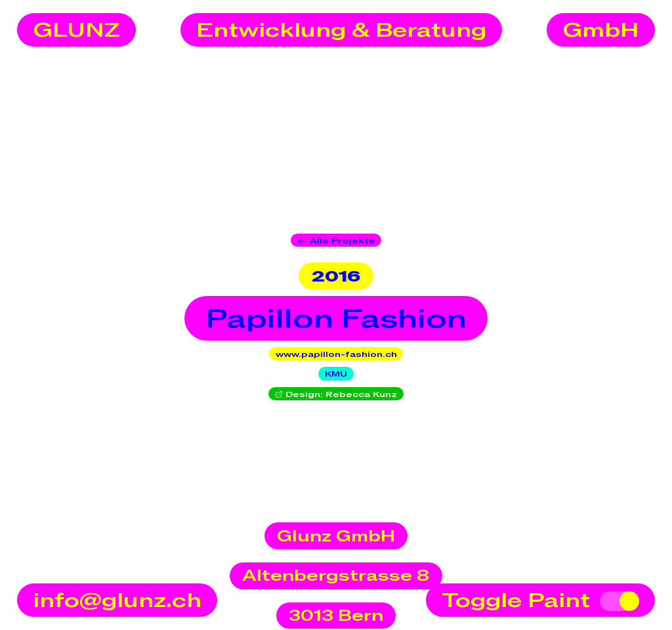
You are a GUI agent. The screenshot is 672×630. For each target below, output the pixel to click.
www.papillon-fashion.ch (336, 354)
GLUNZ (76, 31)
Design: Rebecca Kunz (336, 394)
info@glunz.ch (117, 601)
